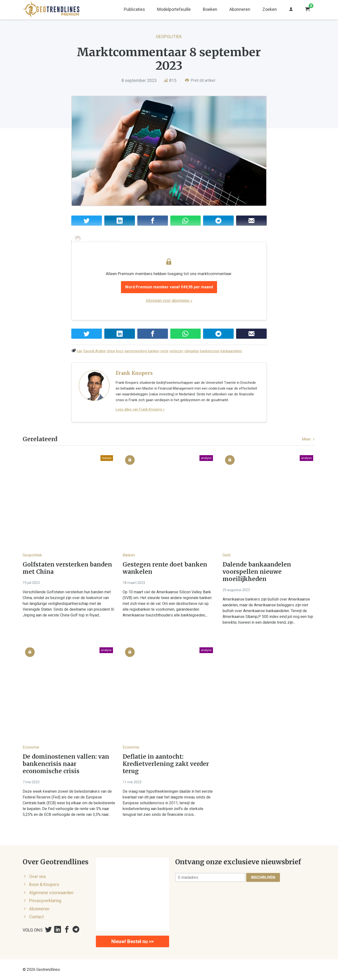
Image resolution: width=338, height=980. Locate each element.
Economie (31, 747)
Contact (36, 917)
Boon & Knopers (44, 885)
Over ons (38, 877)
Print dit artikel (200, 80)
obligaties (192, 351)
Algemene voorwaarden (51, 893)
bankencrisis (210, 351)
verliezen (176, 351)
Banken (129, 555)
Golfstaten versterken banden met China (67, 568)
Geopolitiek (169, 37)
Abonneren (240, 9)
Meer (309, 439)
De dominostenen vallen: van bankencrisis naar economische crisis (66, 764)
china (111, 351)
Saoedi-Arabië (94, 351)
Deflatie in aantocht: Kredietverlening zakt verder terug (166, 764)
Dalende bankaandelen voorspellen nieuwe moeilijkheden (257, 572)
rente (164, 351)
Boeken (210, 9)
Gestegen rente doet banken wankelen (165, 568)
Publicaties (134, 9)
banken (154, 351)
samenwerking (136, 351)
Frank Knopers (134, 373)
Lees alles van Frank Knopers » (140, 409)
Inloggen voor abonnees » (169, 300)
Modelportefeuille (174, 9)
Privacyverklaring (45, 901)
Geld (226, 555)
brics (120, 351)
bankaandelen (231, 351)
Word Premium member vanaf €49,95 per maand (169, 287)
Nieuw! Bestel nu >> (133, 941)
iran (80, 351)
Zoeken (270, 9)
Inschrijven (263, 877)
